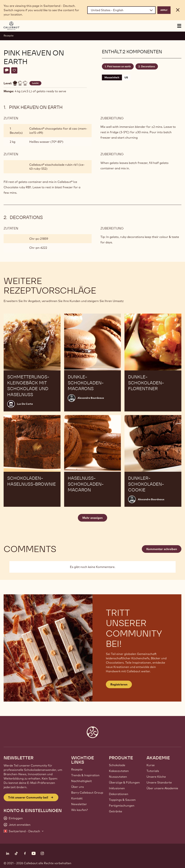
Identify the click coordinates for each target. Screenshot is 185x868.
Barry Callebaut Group (87, 793)
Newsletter (79, 804)
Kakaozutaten (119, 771)
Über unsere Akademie (162, 788)
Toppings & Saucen (122, 800)
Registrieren (119, 684)
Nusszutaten (118, 777)
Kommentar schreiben (162, 549)
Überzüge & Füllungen (124, 782)
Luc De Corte (25, 404)
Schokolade (117, 765)
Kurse (151, 765)
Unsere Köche (156, 777)
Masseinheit (112, 77)
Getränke (116, 811)
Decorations (148, 66)
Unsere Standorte (159, 782)
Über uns (78, 787)
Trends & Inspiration (85, 775)
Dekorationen (119, 794)
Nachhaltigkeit (81, 781)
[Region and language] (121, 10)
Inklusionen (117, 788)
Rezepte (9, 36)
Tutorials (153, 771)
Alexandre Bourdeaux (91, 398)
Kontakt (77, 798)
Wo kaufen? (79, 810)
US (126, 77)
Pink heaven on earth (119, 66)
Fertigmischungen (122, 806)
